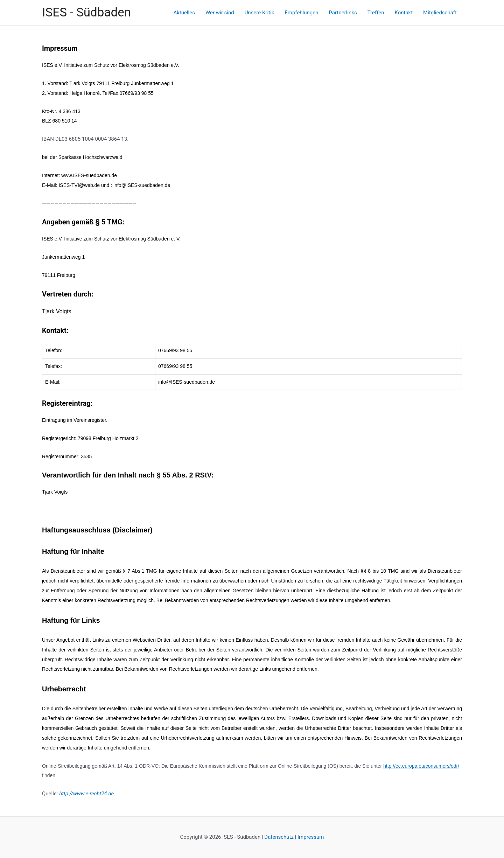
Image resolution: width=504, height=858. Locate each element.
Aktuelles (184, 13)
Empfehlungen (301, 13)
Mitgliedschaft (440, 13)
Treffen (376, 13)
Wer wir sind (220, 13)
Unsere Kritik (260, 13)
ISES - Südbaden (86, 12)
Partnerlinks (343, 13)
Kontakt (404, 13)
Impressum (311, 837)
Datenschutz (278, 837)
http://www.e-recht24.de (86, 794)
